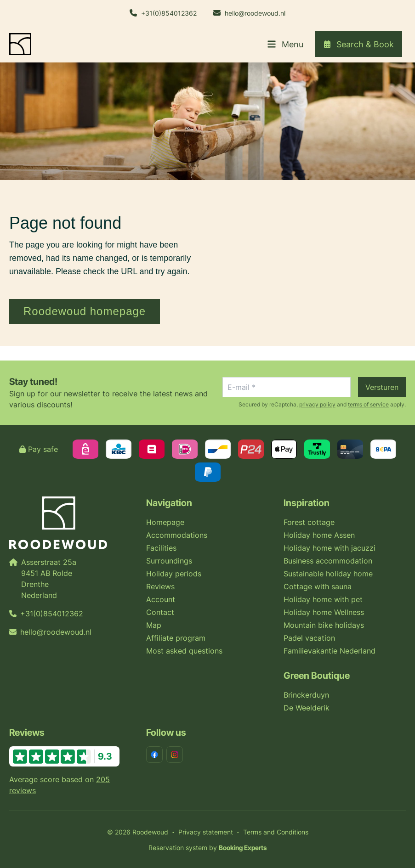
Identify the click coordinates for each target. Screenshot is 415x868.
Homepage (165, 522)
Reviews (160, 586)
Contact (160, 612)
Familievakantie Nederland (330, 651)
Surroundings (169, 561)
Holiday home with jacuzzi (330, 548)
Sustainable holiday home (328, 574)
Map (154, 625)
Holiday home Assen (319, 535)
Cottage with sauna (318, 586)
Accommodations (177, 535)
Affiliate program (176, 638)
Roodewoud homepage (85, 311)
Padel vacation (309, 638)
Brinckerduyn (306, 695)
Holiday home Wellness (324, 612)
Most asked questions (184, 651)
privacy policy (317, 404)
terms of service (368, 404)
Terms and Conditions (276, 832)
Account (161, 599)
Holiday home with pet (323, 599)
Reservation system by (207, 848)
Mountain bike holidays (324, 625)
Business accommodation (328, 561)
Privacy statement (206, 832)
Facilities (161, 548)
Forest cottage (309, 522)
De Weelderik (307, 708)
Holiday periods (174, 574)
